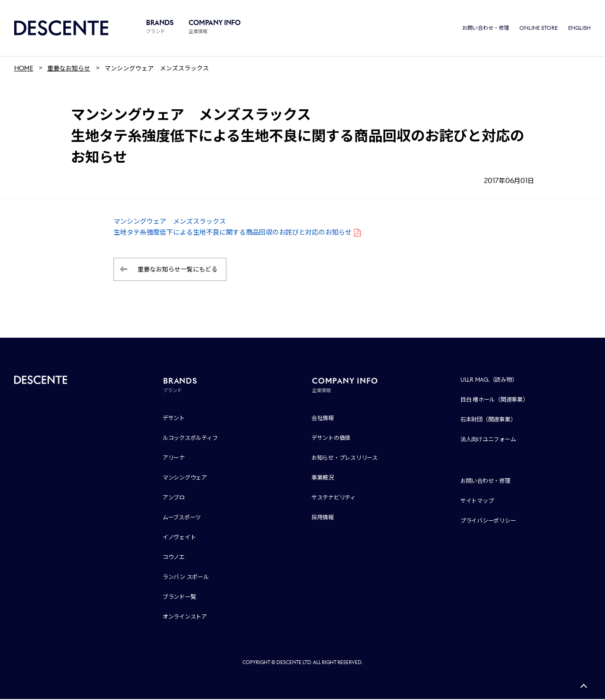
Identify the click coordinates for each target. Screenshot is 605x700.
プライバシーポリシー (488, 521)
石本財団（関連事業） (488, 420)
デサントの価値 (331, 439)
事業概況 (323, 478)
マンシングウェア (185, 478)
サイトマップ (477, 502)
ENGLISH (579, 28)
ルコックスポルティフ (190, 439)
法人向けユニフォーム (488, 440)
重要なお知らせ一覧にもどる (177, 270)
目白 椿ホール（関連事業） (494, 400)
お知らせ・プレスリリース (345, 459)
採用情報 (323, 518)
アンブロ (174, 498)
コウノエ (174, 558)
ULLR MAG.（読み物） (489, 381)
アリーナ (174, 459)
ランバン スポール (186, 578)
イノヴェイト (179, 538)
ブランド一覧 (179, 598)
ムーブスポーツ (182, 518)
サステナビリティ (333, 498)
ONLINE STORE (539, 28)
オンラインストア (185, 617)
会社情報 (323, 419)
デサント (174, 419)
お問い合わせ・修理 (486, 28)
